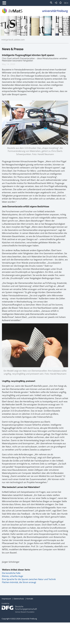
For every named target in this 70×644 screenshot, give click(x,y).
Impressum (6, 599)
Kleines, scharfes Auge (12, 576)
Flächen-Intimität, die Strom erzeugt (19, 582)
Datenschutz (19, 599)
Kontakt (30, 599)
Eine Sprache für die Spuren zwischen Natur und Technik (29, 579)
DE (66, 3)
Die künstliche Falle (11, 573)
